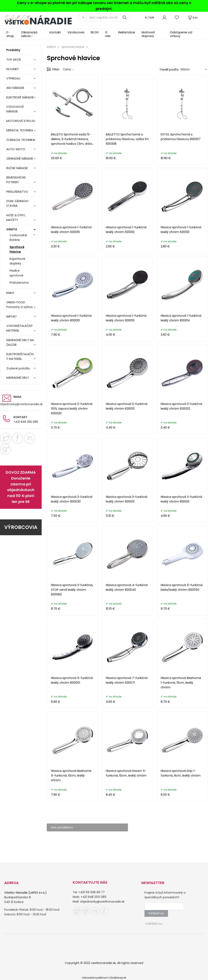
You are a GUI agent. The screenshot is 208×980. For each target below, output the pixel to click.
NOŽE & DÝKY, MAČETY (16, 218)
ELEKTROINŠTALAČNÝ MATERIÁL (20, 356)
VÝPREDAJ (13, 78)
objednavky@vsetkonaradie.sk (21, 404)
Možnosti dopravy (148, 34)
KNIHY (10, 293)
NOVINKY (13, 69)
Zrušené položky (18, 368)
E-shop (10, 34)
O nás (108, 34)
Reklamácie (127, 32)
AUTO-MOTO (16, 149)
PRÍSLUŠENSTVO (17, 192)
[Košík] (193, 18)
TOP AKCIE (14, 60)
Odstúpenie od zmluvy (181, 34)
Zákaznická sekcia (29, 34)
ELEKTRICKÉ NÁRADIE (20, 97)
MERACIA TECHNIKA (20, 130)
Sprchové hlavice (17, 249)
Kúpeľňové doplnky (17, 261)
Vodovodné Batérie (18, 238)
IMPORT (12, 317)
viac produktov (62, 827)
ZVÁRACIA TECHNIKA (21, 140)
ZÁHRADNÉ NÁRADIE (20, 159)
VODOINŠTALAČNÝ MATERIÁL (19, 328)
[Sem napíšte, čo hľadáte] (108, 17)
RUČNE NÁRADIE (17, 168)
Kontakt (55, 32)
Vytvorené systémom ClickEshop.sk (104, 978)
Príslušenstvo (19, 283)
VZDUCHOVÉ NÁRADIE (15, 109)
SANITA (12, 229)
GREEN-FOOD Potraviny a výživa (19, 305)
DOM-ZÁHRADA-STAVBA (18, 203)
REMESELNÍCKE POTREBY (16, 180)
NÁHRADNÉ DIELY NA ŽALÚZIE (20, 342)
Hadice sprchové (16, 273)
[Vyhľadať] (82, 17)
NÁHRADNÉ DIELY (18, 378)
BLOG (95, 32)
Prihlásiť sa (156, 913)
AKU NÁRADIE (15, 88)
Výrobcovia (76, 32)
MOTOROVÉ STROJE (20, 121)
